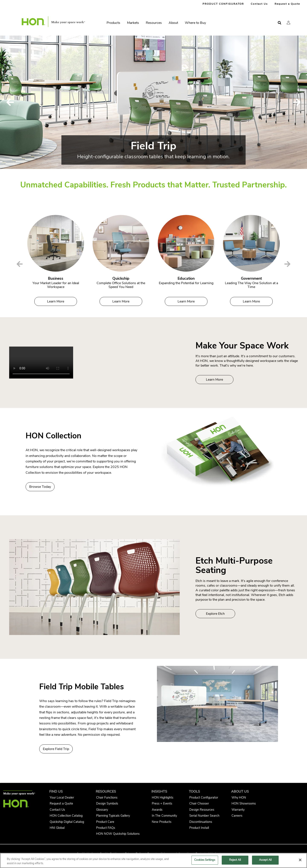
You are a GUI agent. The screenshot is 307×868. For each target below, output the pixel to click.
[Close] (300, 860)
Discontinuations (201, 822)
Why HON (239, 797)
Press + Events (162, 803)
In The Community (164, 816)
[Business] (56, 243)
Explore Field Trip (56, 749)
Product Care (105, 822)
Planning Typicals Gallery (113, 816)
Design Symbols (107, 803)
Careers (237, 816)
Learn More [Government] (251, 301)
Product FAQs (106, 828)
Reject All (235, 860)
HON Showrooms (244, 803)
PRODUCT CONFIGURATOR (223, 4)
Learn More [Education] (186, 301)
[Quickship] (121, 243)
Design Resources (202, 810)
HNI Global (57, 828)
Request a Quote (287, 4)
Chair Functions (107, 797)
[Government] (251, 243)
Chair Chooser (199, 803)
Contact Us (259, 4)
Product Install (199, 828)
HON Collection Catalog (66, 816)
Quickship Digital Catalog (67, 822)
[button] (288, 23)
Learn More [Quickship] (121, 301)
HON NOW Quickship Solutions (118, 834)
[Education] (186, 243)
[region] (153, 860)
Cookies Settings (205, 860)
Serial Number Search (204, 816)
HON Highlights (163, 797)
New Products (162, 822)
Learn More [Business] (56, 301)
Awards (157, 810)
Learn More (214, 380)
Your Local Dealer (62, 797)
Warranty (238, 810)
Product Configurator (204, 797)
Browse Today (40, 487)
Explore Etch (215, 614)
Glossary (102, 810)
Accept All (265, 860)
